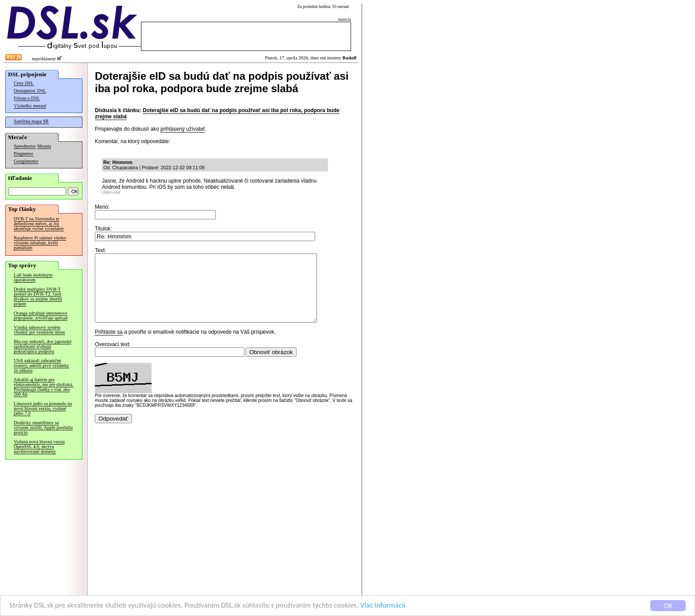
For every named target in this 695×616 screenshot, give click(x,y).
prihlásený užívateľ (183, 129)
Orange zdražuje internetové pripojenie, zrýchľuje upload (41, 316)
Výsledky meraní (30, 106)
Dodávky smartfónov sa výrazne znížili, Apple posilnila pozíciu (43, 427)
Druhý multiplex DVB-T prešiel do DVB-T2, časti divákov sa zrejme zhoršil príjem (38, 296)
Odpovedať (111, 192)
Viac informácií (383, 606)
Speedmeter (25, 146)
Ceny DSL (24, 83)
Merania (44, 146)
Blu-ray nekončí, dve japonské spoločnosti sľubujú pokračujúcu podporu (43, 346)
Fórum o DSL (27, 98)
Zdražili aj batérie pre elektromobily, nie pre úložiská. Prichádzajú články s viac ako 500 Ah (44, 387)
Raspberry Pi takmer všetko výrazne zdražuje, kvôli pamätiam (40, 243)
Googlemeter (26, 161)
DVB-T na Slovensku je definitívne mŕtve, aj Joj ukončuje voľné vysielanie (39, 224)
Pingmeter (23, 154)
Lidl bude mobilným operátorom (33, 277)
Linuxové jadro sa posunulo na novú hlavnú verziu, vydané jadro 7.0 (43, 408)
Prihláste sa (109, 345)
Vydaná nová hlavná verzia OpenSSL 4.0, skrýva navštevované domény (39, 446)
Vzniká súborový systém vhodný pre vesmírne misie (39, 330)
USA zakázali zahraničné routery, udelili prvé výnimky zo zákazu (41, 365)
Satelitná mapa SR (31, 121)
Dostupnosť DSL (30, 91)
